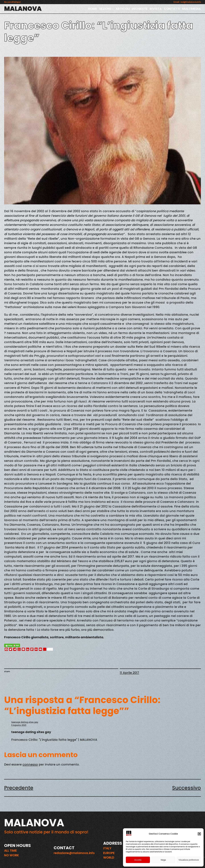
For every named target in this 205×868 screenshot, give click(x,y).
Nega (163, 860)
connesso (30, 764)
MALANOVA (23, 9)
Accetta (138, 860)
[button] (199, 834)
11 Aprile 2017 (129, 673)
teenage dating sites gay (25, 722)
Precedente (19, 788)
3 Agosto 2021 (19, 725)
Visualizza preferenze (189, 860)
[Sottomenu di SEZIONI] (113, 9)
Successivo (186, 788)
